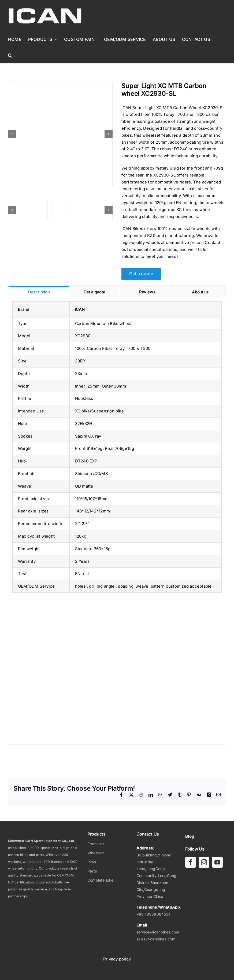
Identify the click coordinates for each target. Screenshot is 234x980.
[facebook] (191, 862)
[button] (10, 55)
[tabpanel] (117, 521)
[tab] (39, 292)
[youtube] (217, 862)
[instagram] (204, 862)
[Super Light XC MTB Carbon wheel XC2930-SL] (60, 134)
